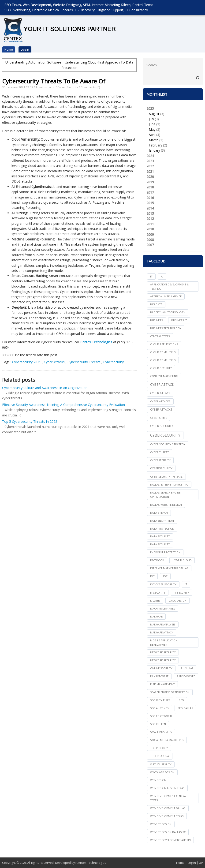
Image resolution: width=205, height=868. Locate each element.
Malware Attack (162, 632)
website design (161, 824)
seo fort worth (162, 716)
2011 (150, 224)
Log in (25, 49)
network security (163, 652)
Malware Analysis (163, 624)
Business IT (179, 320)
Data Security (160, 544)
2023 (150, 161)
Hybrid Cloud (182, 560)
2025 (173, 130)
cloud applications (164, 344)
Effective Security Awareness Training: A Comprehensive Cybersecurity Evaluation (63, 405)
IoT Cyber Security (163, 584)
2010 (150, 229)
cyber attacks (160, 401)
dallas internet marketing (169, 485)
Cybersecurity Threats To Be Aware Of (54, 81)
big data (156, 304)
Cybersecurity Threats (84, 362)
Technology (160, 756)
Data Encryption (162, 521)
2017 (150, 192)
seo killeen (158, 724)
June (152, 124)
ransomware (159, 676)
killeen (155, 600)
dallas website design (166, 505)
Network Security (163, 660)
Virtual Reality (161, 764)
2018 (150, 187)
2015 (150, 203)
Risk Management (162, 684)
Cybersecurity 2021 (27, 362)
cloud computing (163, 352)
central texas (160, 336)
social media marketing (167, 740)
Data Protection (162, 529)
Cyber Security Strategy (168, 444)
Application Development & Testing (170, 286)
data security (160, 536)
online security (161, 668)
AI (162, 276)
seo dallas (185, 708)
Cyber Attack (162, 384)
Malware (156, 616)
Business (157, 320)
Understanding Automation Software (33, 62)
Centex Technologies (91, 863)
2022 (150, 166)
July (151, 119)
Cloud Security (161, 368)
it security (158, 593)
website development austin (170, 840)
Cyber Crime (158, 418)
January (154, 150)
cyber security (162, 426)
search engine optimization (170, 692)
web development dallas (168, 808)
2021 (150, 171)
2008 (150, 240)
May (152, 129)
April (152, 135)
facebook (157, 560)
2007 (150, 245)
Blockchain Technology (168, 312)
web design (158, 780)
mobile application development (164, 642)
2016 (150, 198)
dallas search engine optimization (165, 495)
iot (152, 576)
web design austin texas (167, 788)
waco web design (162, 772)
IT (151, 276)
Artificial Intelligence (166, 296)
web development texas (167, 816)
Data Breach (159, 513)
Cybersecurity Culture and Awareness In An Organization (45, 388)
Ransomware (186, 676)
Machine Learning (163, 608)
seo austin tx (160, 708)
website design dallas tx (168, 832)
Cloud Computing (163, 360)
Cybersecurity (114, 362)
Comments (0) (90, 87)
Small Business (161, 732)
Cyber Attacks (55, 362)
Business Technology (166, 328)
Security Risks (160, 700)
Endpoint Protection (165, 552)
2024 (150, 156)
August (154, 114)
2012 (150, 219)
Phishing (187, 668)
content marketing (164, 376)
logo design (177, 600)
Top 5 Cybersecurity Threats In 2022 (30, 421)
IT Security (181, 593)
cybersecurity (160, 460)
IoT (165, 576)
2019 (150, 182)
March (154, 140)
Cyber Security (68, 87)
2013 (150, 213)
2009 (150, 234)
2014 (150, 208)
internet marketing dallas (169, 568)
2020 (150, 177)
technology (159, 748)
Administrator (45, 87)
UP (201, 863)
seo (181, 700)
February (155, 145)
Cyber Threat (160, 452)
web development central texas (169, 798)
